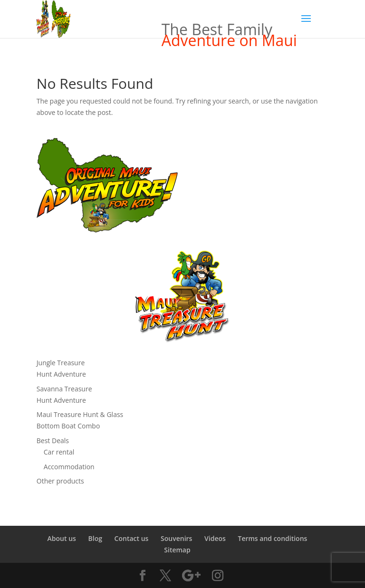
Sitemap (177, 550)
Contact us (132, 538)
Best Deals (53, 441)
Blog (95, 538)
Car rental (59, 452)
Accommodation (69, 467)
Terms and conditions (272, 538)
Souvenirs (176, 538)
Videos (215, 538)
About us (62, 538)
